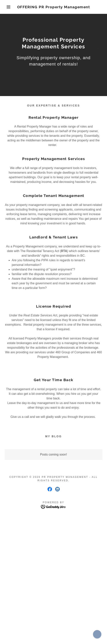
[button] (7, 7)
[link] (53, 7)
